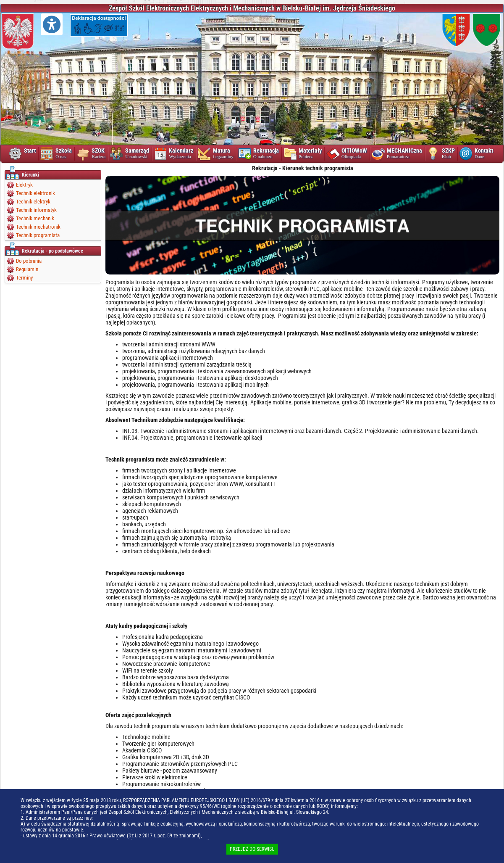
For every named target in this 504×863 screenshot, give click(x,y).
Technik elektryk (33, 202)
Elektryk (24, 185)
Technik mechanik (35, 218)
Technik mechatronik (38, 227)
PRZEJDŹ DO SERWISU (252, 849)
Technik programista (38, 235)
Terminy (24, 278)
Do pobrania (29, 261)
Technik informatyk (36, 210)
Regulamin (27, 269)
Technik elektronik (35, 193)
